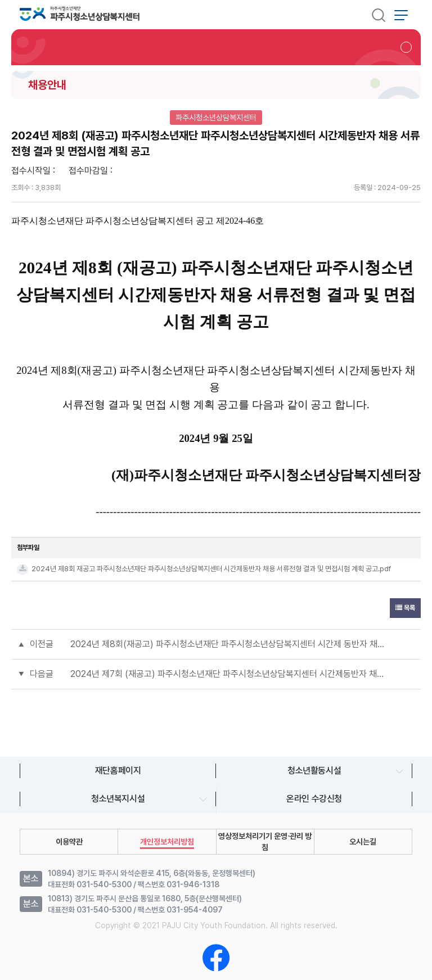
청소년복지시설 (118, 799)
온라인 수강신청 (314, 799)
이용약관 (69, 842)
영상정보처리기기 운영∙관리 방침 (265, 842)
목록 (405, 608)
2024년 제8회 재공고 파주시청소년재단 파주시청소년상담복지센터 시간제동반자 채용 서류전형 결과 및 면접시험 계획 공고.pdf (211, 569)
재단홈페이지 (118, 771)
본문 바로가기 (0, 0)
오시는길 (363, 842)
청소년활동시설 (314, 771)
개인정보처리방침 (167, 842)
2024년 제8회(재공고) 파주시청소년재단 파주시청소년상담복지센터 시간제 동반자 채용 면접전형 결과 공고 (227, 644)
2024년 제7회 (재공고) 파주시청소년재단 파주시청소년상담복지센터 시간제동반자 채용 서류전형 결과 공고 (227, 674)
